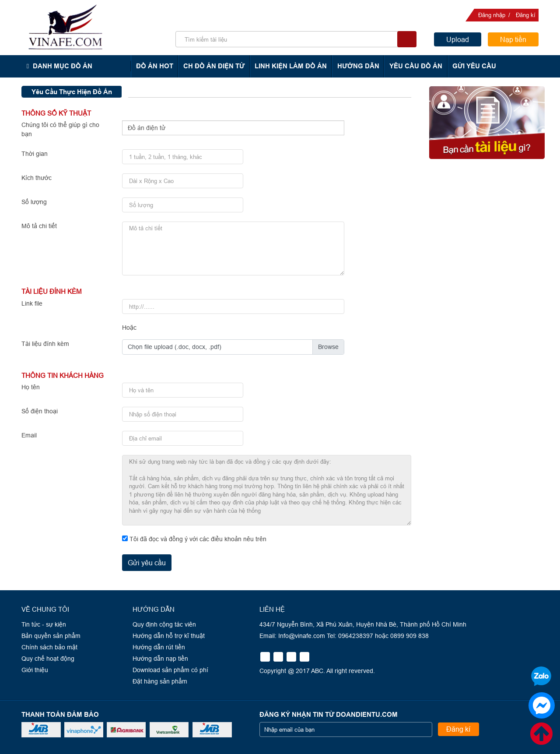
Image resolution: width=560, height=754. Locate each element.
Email (29, 435)
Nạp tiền (513, 39)
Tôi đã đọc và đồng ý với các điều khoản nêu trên (198, 539)
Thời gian (35, 154)
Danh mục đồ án (62, 66)
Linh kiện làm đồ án (290, 66)
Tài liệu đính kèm (45, 344)
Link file (32, 303)
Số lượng (34, 202)
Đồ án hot (155, 66)
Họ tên (31, 387)
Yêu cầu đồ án (414, 66)
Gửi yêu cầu (472, 66)
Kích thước (37, 178)
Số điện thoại (40, 411)
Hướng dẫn (357, 66)
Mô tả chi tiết (39, 226)
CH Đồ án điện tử (214, 66)
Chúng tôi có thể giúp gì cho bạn (60, 129)
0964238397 (506, 196)
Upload (458, 39)
